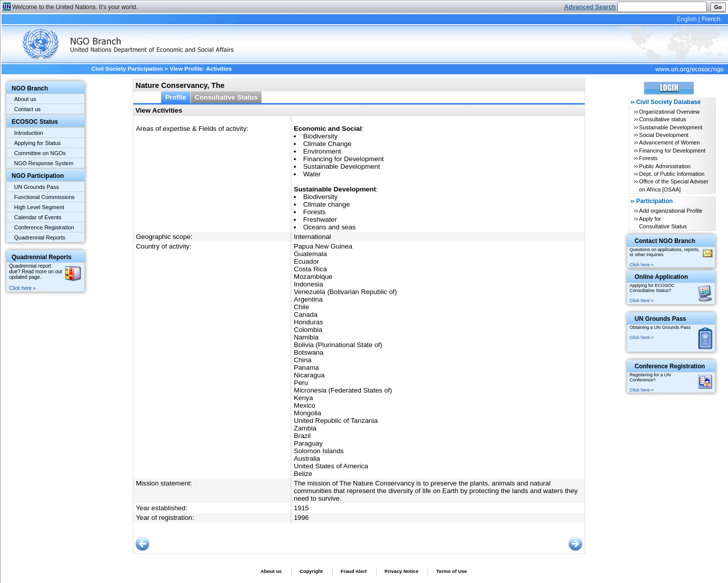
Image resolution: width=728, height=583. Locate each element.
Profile (176, 97)
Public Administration (665, 166)
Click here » (22, 288)
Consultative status (663, 119)
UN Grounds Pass (37, 187)
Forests (648, 158)
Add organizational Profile (671, 211)
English (686, 19)
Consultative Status (226, 97)
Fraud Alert (354, 571)
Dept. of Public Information (672, 174)
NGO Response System (44, 163)
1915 (301, 508)
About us (25, 99)
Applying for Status (37, 143)
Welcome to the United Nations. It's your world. (75, 7)
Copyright (311, 571)
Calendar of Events (38, 217)
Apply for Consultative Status (663, 223)
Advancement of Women (669, 142)
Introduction (29, 133)
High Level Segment (39, 207)
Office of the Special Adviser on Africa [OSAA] (674, 185)
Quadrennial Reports (40, 237)
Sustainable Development (671, 127)
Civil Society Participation (127, 69)
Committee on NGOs (40, 153)
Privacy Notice (402, 571)
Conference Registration (44, 227)
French (711, 19)
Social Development (664, 135)
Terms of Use (452, 571)
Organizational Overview (669, 112)
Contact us (28, 109)
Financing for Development (672, 151)
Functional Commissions (44, 197)
